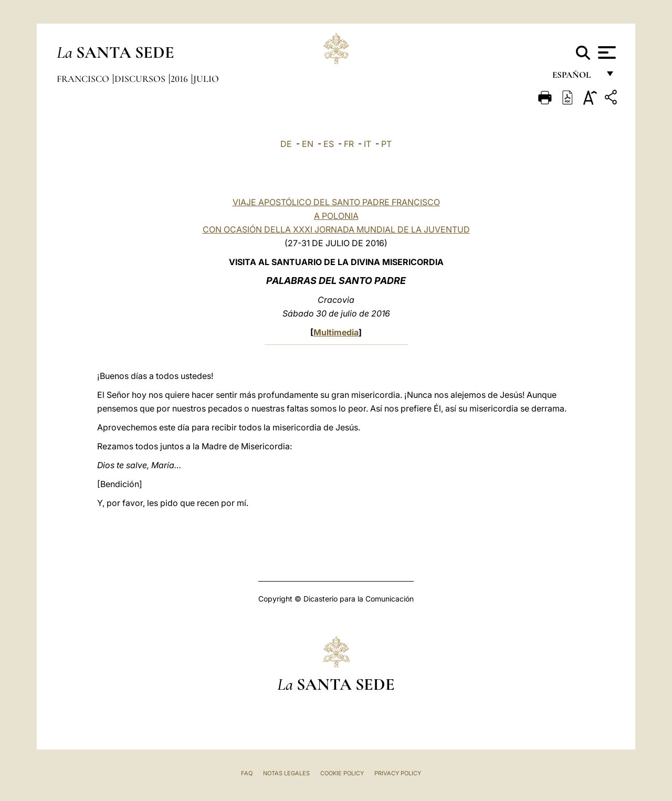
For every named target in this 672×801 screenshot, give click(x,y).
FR (349, 144)
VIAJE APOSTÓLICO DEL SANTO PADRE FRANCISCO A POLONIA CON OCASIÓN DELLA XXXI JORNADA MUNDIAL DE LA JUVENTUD (336, 216)
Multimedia (336, 332)
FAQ (247, 773)
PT (386, 144)
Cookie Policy (342, 773)
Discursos (141, 79)
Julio (206, 79)
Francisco (84, 79)
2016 (180, 79)
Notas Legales (286, 773)
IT (367, 144)
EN (308, 144)
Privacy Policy (398, 773)
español (576, 77)
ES (329, 144)
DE (286, 144)
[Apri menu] (606, 52)
